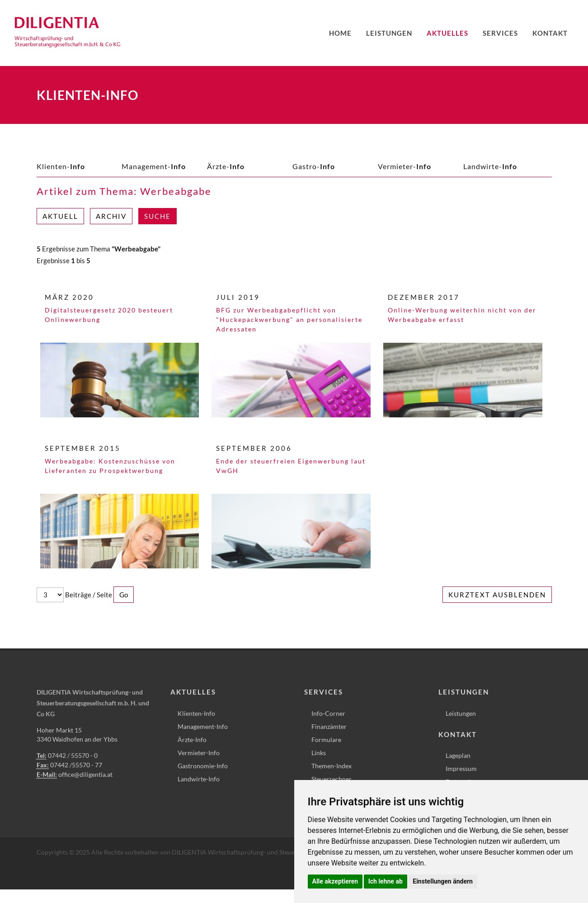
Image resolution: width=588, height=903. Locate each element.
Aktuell (60, 216)
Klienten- (61, 166)
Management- (154, 166)
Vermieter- (405, 166)
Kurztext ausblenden (497, 595)
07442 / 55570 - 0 (73, 755)
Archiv (111, 216)
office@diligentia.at (85, 774)
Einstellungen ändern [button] (443, 881)
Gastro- (314, 166)
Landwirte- (490, 166)
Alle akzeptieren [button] (335, 881)
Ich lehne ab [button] (386, 881)
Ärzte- (226, 166)
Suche (158, 216)
